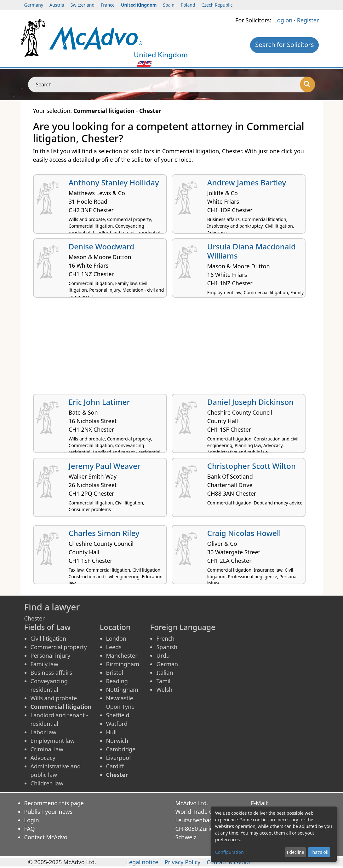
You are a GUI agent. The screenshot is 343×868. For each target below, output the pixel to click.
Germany (34, 5)
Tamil (163, 681)
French (165, 638)
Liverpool (118, 758)
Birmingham (123, 664)
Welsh (164, 690)
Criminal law (47, 749)
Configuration (229, 852)
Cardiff (115, 766)
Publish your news (49, 812)
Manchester (122, 655)
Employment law (53, 741)
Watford (117, 724)
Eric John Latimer (99, 402)
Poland (188, 5)
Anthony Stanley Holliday (114, 182)
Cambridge (121, 749)
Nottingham (122, 690)
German (167, 664)
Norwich (117, 741)
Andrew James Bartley (247, 182)
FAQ (30, 829)
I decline (295, 852)
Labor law (44, 732)
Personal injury (51, 655)
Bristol (115, 673)
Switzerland (83, 5)
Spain (169, 5)
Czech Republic (217, 5)
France (108, 5)
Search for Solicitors (284, 45)
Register (308, 20)
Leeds (114, 647)
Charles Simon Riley (104, 533)
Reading (117, 681)
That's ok (319, 852)
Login (32, 820)
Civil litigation (49, 638)
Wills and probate (54, 698)
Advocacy (43, 758)
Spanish (167, 647)
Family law (44, 664)
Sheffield (118, 715)
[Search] (308, 84)
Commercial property (59, 647)
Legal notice (142, 862)
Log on (283, 20)
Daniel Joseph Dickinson (251, 402)
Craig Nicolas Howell (244, 533)
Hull (111, 732)
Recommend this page (54, 803)
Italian (165, 673)
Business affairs (51, 673)
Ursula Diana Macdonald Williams (252, 251)
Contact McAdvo (46, 837)
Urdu (163, 655)
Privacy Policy (183, 862)
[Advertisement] (172, 348)
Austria (57, 5)
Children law (47, 783)
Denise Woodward (102, 246)
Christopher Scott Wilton (252, 466)
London (116, 638)
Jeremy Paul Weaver (105, 466)
